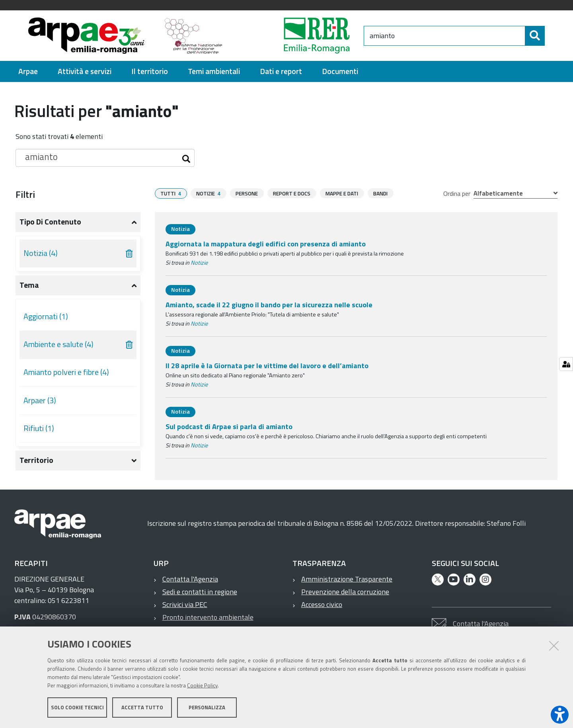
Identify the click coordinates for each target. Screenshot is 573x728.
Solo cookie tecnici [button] (77, 707)
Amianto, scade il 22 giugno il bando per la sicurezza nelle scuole (269, 305)
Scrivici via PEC (185, 604)
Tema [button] (29, 285)
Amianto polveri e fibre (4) (66, 372)
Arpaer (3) (40, 400)
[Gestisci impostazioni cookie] (566, 364)
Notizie (199, 263)
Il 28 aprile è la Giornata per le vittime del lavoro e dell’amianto (267, 366)
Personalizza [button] (207, 707)
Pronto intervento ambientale (208, 617)
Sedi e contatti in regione (200, 592)
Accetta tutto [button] (142, 707)
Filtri (25, 194)
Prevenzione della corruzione (345, 592)
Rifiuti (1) (39, 428)
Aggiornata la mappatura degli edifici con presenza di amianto (266, 244)
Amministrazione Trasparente (347, 579)
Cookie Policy (202, 685)
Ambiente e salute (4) (58, 344)
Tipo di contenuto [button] (50, 222)
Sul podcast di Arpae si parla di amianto (229, 426)
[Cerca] (535, 36)
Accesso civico (322, 604)
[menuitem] (28, 71)
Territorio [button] (36, 460)
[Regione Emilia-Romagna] (297, 36)
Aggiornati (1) (46, 316)
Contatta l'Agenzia (190, 579)
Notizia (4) (41, 253)
